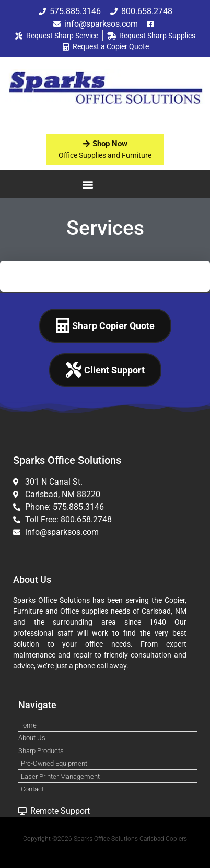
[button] (88, 184)
